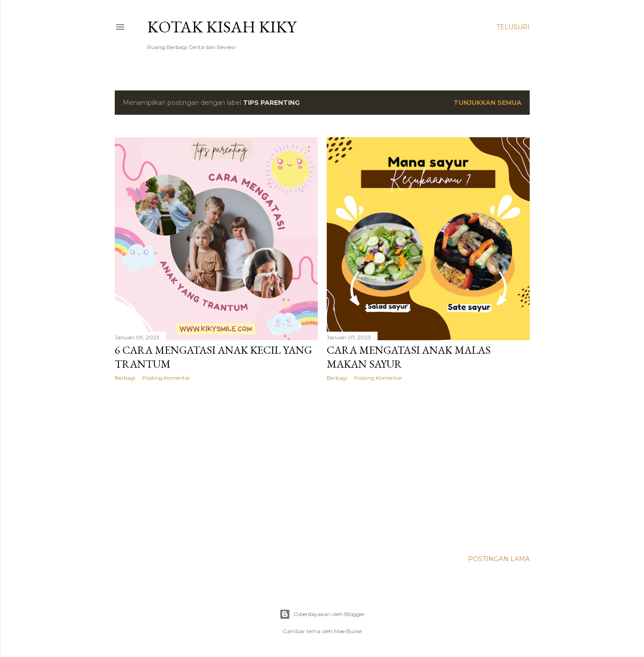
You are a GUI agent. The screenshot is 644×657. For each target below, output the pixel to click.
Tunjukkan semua (488, 103)
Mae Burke (348, 631)
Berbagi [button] (125, 378)
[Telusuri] (513, 27)
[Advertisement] (216, 467)
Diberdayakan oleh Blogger (322, 614)
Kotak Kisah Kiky (222, 27)
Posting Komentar (166, 378)
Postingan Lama (499, 559)
